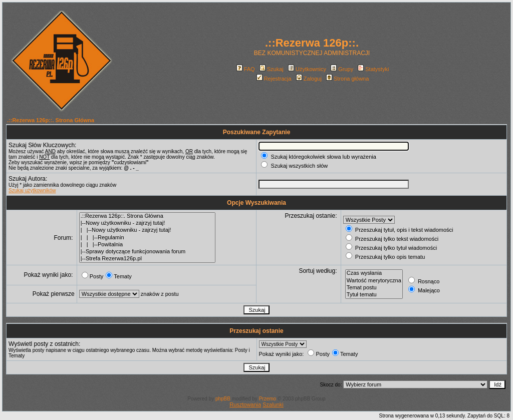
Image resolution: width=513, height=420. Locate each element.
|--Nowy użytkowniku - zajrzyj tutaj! (147, 223)
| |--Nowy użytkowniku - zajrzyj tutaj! (147, 230)
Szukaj (272, 69)
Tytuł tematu (374, 295)
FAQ (246, 69)
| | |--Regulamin (147, 238)
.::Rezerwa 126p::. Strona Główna (51, 120)
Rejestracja (274, 79)
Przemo (268, 399)
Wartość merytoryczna (374, 281)
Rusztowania (245, 404)
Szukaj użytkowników (32, 190)
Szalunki (273, 404)
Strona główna (347, 79)
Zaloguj (309, 79)
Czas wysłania (374, 273)
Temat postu (374, 288)
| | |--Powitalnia (147, 245)
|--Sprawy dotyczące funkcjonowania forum (147, 252)
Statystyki (373, 69)
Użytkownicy (307, 69)
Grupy (342, 69)
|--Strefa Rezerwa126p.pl (147, 259)
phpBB (223, 399)
